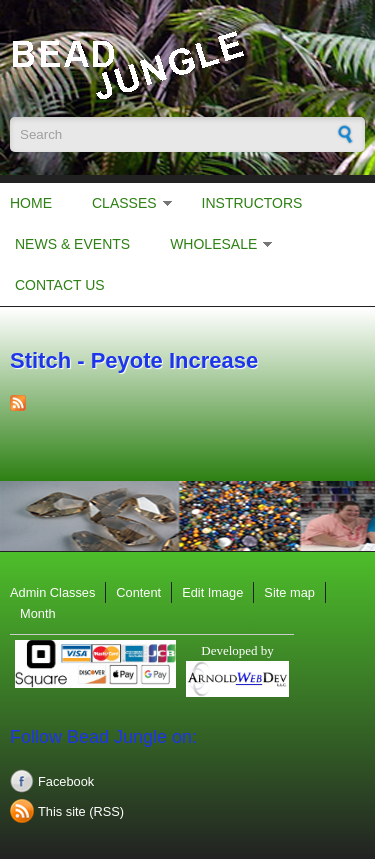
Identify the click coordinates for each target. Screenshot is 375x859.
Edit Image (212, 592)
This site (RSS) (81, 811)
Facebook (66, 781)
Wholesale (213, 244)
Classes (124, 203)
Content (138, 592)
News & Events (72, 244)
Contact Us (60, 285)
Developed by (237, 650)
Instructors (252, 203)
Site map (289, 592)
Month (38, 613)
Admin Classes (52, 592)
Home (31, 203)
